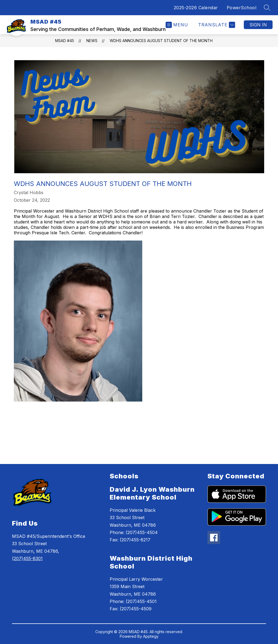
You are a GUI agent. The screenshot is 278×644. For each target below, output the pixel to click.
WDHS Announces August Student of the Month (161, 41)
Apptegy (151, 636)
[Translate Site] (216, 25)
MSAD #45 (65, 41)
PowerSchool (242, 8)
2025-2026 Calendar (196, 8)
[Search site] (267, 8)
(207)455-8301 (27, 558)
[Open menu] (177, 25)
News (92, 41)
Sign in (258, 25)
